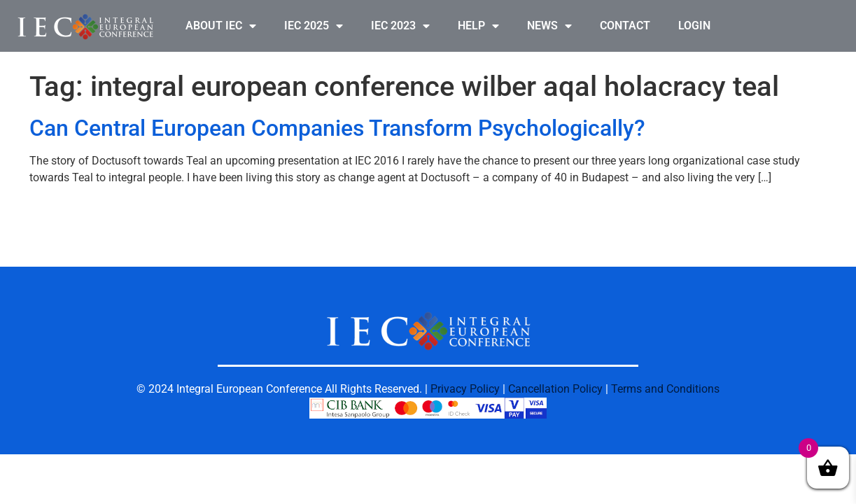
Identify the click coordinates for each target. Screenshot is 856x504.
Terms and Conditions (665, 389)
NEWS (549, 26)
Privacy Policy (465, 389)
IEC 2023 (400, 26)
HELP (478, 26)
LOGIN (694, 26)
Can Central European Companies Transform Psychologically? (337, 128)
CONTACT (625, 26)
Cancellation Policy (555, 389)
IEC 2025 (314, 26)
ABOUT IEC (221, 26)
